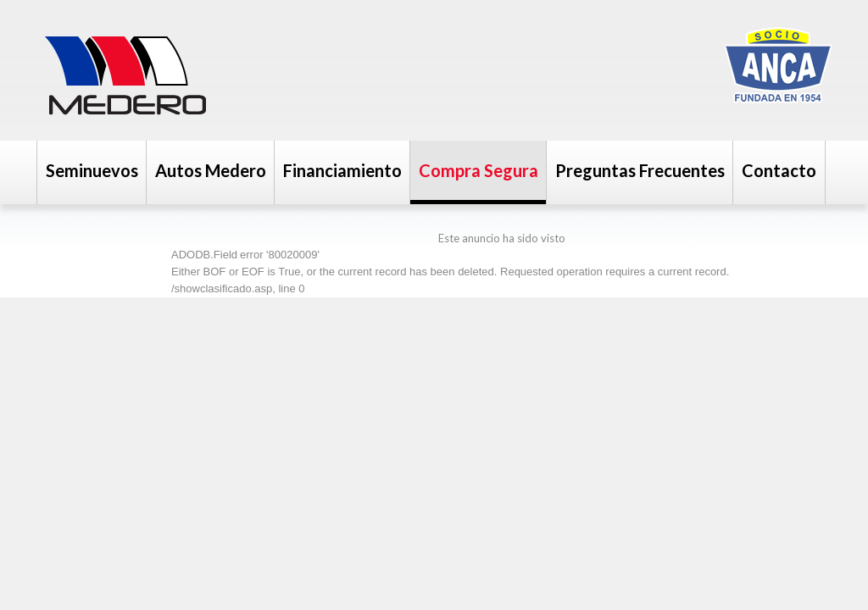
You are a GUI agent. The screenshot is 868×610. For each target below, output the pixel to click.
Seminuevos (92, 170)
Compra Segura (479, 170)
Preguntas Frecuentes (640, 170)
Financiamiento (342, 170)
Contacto (779, 170)
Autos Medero (211, 170)
